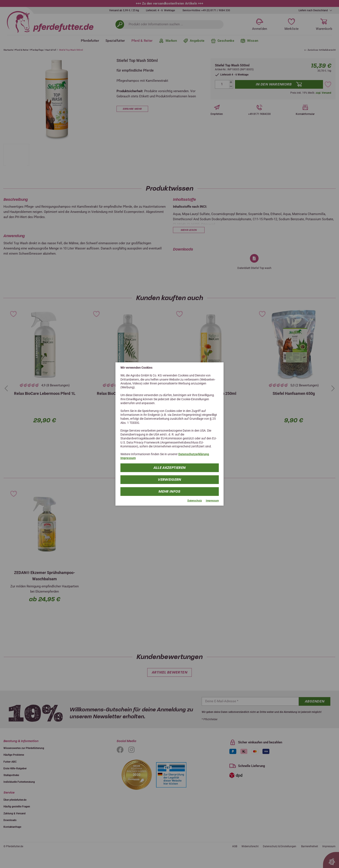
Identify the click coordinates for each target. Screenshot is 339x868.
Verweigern (170, 479)
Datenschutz (195, 500)
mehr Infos (170, 491)
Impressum (128, 458)
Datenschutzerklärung (194, 454)
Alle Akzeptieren (169, 467)
